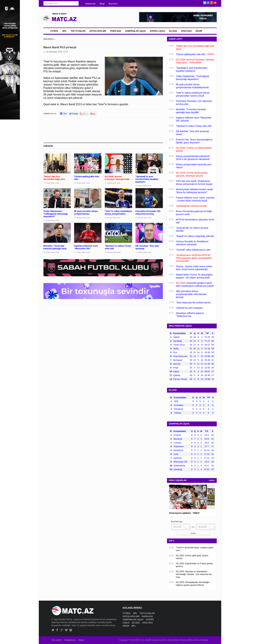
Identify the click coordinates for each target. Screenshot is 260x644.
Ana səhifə (56, 640)
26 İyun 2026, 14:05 (53, 183)
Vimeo (66, 630)
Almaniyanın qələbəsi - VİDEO (184, 513)
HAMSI (212, 480)
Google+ (212, 3)
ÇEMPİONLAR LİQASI (135, 31)
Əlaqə (102, 4)
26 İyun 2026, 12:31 (114, 218)
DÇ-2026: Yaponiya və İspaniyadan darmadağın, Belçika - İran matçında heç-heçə (194, 574)
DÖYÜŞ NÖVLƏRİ (98, 31)
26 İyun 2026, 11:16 (83, 252)
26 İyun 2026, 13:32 (83, 183)
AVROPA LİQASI (157, 31)
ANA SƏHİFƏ (48, 39)
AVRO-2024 (186, 31)
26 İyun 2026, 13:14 (145, 186)
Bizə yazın (113, 4)
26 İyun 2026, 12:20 (145, 218)
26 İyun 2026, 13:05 (53, 220)
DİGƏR (199, 31)
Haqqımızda (90, 4)
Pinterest (215, 3)
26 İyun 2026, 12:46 (83, 218)
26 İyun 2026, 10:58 (114, 252)
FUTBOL (54, 31)
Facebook (208, 3)
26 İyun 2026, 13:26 (114, 183)
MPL (64, 31)
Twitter (205, 3)
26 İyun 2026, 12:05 (53, 252)
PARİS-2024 (116, 31)
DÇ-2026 (173, 31)
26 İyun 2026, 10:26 (145, 252)
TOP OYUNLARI (78, 31)
